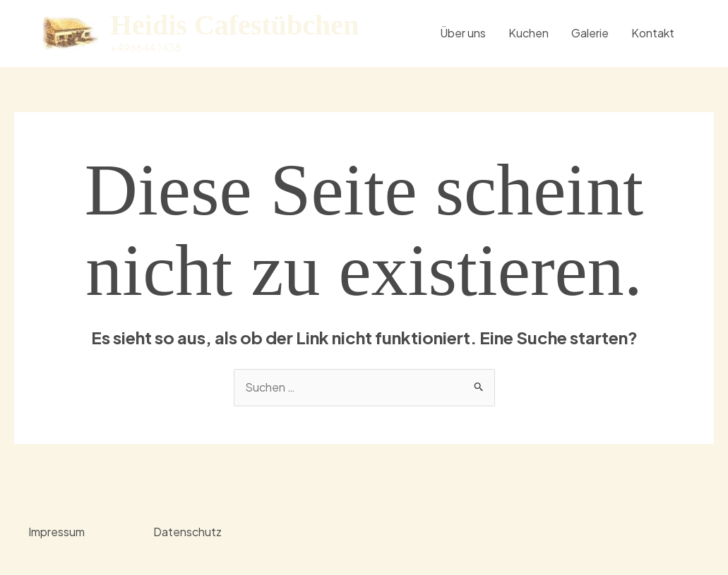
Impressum (56, 532)
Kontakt (653, 33)
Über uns (463, 33)
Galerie (590, 33)
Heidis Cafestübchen (234, 25)
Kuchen (529, 33)
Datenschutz (187, 532)
